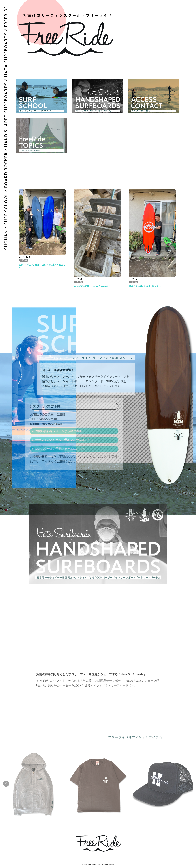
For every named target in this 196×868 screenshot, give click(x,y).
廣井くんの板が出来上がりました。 (146, 286)
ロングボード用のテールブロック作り (92, 286)
